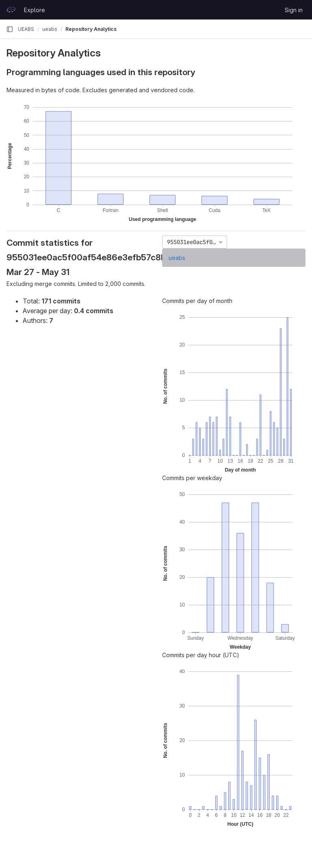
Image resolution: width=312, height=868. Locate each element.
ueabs (177, 258)
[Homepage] (11, 10)
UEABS (26, 29)
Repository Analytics (91, 29)
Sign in (294, 10)
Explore (35, 10)
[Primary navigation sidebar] (10, 29)
